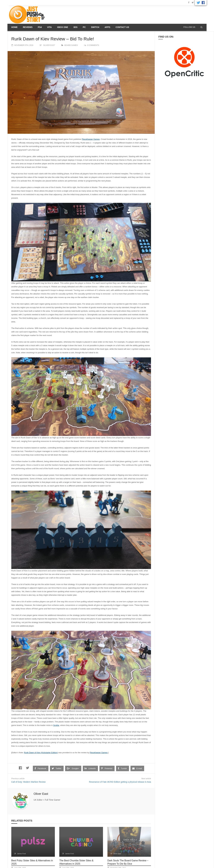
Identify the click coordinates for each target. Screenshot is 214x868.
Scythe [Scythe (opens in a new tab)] (56, 725)
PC (84, 27)
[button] (201, 27)
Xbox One (63, 27)
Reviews (28, 27)
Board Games (71, 45)
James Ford (21, 854)
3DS (75, 27)
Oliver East (49, 45)
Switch (95, 27)
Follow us (189, 27)
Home (14, 27)
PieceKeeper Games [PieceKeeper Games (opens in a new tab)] (91, 139)
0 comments (93, 45)
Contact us (122, 27)
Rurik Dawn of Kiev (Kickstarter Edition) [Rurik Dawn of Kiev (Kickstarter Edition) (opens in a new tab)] (41, 753)
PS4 (40, 27)
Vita (49, 27)
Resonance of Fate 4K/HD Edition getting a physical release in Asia (120, 782)
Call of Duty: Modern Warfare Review (28, 782)
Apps (107, 27)
